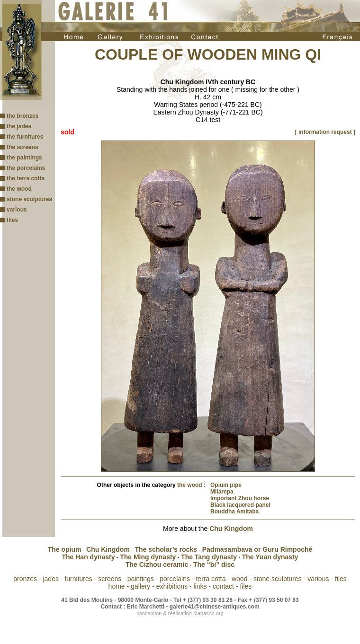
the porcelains (26, 168)
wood (239, 579)
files (12, 220)
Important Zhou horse (240, 498)
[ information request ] (325, 132)
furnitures (78, 579)
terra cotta (211, 579)
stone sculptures (29, 199)
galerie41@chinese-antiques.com (215, 607)
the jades (19, 126)
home (117, 586)
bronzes (25, 579)
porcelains (175, 579)
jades (50, 579)
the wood (19, 189)
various (17, 210)
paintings (141, 579)
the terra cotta (26, 178)
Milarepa (222, 492)
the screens (22, 147)
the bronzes (22, 116)
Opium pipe (226, 485)
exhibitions (172, 586)
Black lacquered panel (240, 505)
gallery (140, 586)
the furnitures (25, 137)
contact (223, 586)
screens (110, 579)
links (200, 586)
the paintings (24, 158)
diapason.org (208, 613)
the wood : (191, 485)
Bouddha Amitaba (234, 512)
